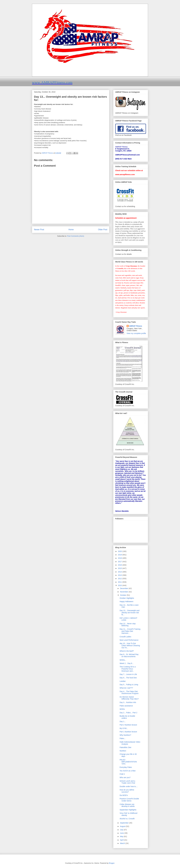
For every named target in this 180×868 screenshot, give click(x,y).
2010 (120, 585)
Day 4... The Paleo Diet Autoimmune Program (129, 692)
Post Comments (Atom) (76, 236)
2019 (120, 555)
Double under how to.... (129, 786)
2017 (120, 562)
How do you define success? (127, 791)
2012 (120, 579)
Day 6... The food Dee (128, 678)
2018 (120, 558)
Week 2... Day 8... (127, 663)
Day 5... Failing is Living (129, 685)
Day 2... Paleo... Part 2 (128, 713)
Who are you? (125, 777)
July (122, 830)
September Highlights (128, 810)
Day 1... (123, 721)
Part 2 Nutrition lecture (128, 725)
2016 (120, 565)
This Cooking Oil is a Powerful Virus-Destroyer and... (128, 669)
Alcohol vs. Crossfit (127, 819)
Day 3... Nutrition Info (128, 702)
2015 (120, 568)
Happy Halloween (126, 601)
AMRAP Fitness (136, 326)
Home (71, 230)
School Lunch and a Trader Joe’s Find (127, 782)
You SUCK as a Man (128, 771)
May (122, 836)
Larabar (123, 681)
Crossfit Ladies (125, 637)
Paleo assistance (126, 706)
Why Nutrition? (125, 735)
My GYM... (124, 728)
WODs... (123, 660)
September (124, 823)
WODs (122, 709)
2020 (120, 551)
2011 (120, 582)
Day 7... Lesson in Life (128, 674)
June (122, 833)
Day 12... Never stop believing (128, 625)
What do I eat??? (126, 688)
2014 (120, 572)
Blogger (112, 863)
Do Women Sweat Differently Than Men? (129, 698)
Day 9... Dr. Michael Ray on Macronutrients (129, 655)
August (123, 826)
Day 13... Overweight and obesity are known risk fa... (129, 613)
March (123, 843)
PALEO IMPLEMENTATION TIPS (128, 762)
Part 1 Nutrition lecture (128, 732)
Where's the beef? (127, 651)
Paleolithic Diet (125, 747)
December (124, 588)
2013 (120, 575)
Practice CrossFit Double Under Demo (129, 800)
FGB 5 (122, 774)
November (124, 592)
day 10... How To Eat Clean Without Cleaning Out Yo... (130, 646)
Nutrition (123, 751)
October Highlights (127, 598)
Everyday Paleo (126, 767)
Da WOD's (124, 795)
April (122, 840)
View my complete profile (136, 333)
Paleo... (123, 738)
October (123, 595)
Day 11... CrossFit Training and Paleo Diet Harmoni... (130, 631)
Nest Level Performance (129, 640)
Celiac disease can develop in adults (127, 805)
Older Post (103, 230)
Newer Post (39, 230)
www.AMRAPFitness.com (52, 82)
